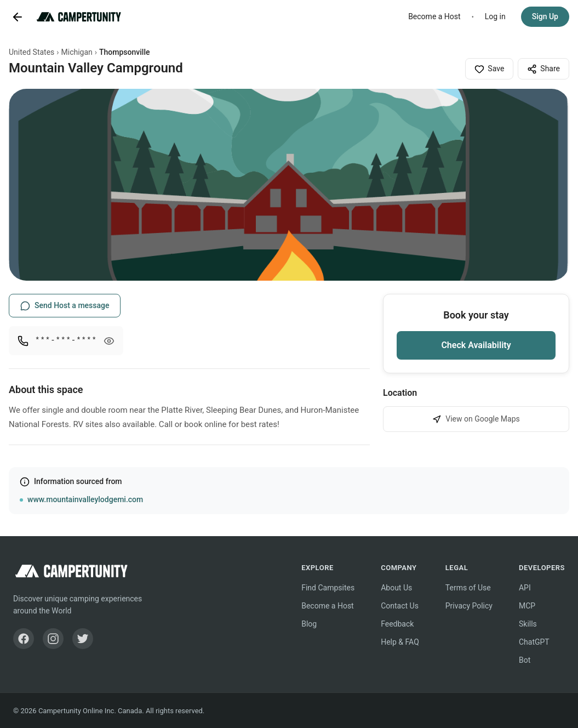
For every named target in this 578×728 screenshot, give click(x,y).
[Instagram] (53, 639)
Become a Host (434, 16)
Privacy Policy (469, 606)
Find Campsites (328, 588)
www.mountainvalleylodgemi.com (85, 499)
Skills (528, 624)
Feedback (397, 624)
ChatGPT (534, 642)
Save (489, 69)
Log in (495, 16)
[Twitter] (83, 639)
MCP (527, 606)
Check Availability (476, 345)
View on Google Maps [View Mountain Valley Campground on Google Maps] (476, 419)
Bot (525, 660)
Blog (309, 624)
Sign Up (545, 16)
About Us (396, 588)
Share (543, 69)
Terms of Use (468, 588)
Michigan (77, 52)
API (525, 588)
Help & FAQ (400, 642)
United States (32, 52)
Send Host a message (65, 306)
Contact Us (400, 606)
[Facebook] (24, 639)
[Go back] (18, 17)
